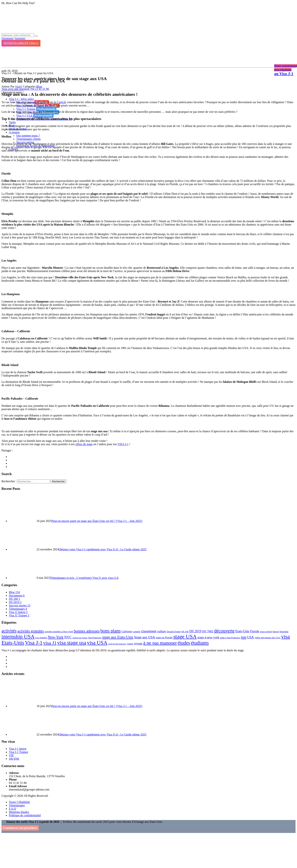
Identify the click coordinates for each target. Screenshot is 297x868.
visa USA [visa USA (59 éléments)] (97, 643)
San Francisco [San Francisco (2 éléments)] (95, 638)
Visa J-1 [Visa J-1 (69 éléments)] (34, 643)
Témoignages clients (28, 139)
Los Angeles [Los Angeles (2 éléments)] (41, 638)
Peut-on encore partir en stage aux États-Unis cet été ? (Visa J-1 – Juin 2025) (97, 521)
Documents (17, 595)
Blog (39, 86)
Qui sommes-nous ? (28, 136)
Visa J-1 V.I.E (35, 116)
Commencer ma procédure (20, 828)
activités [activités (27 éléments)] (9, 631)
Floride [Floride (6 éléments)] (255, 631)
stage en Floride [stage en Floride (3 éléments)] (164, 637)
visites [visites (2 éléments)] (130, 644)
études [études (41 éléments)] (184, 643)
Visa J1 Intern (18, 612)
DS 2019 (15, 602)
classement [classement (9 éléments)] (149, 631)
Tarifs (12, 122)
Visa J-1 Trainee (36, 109)
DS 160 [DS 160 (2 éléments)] (185, 632)
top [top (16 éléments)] (244, 637)
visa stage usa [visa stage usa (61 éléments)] (72, 643)
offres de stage (84, 444)
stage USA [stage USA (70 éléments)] (185, 637)
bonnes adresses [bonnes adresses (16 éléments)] (87, 631)
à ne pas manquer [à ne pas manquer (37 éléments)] (160, 643)
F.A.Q (12, 809)
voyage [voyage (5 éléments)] (138, 643)
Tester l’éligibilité (19, 802)
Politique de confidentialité (25, 815)
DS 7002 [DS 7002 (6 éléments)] (208, 631)
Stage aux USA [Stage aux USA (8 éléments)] (144, 637)
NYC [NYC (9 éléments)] (68, 637)
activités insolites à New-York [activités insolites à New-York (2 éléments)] (59, 632)
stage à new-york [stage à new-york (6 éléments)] (208, 637)
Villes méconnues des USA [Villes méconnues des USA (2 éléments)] (267, 638)
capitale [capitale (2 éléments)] (136, 632)
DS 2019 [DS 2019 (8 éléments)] (195, 631)
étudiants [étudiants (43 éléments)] (200, 643)
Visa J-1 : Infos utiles (21, 99)
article (62, 102)
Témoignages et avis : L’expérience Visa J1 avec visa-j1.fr (84, 578)
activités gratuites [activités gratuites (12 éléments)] (31, 631)
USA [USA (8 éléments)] (250, 637)
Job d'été (14, 759)
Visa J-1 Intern (18, 749)
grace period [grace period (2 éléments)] (266, 632)
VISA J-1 (123, 444)
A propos (14, 132)
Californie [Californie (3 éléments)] (127, 631)
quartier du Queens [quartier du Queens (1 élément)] (80, 638)
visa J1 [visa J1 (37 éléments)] (50, 643)
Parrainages (20, 38)
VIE (11, 755)
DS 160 (14, 599)
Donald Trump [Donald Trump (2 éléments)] (174, 632)
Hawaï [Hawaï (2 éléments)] (275, 632)
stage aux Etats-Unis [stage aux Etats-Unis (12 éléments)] (118, 637)
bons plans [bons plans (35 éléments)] (111, 631)
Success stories (20, 605)
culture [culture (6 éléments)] (162, 631)
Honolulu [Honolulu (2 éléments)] (284, 632)
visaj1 (19, 86)
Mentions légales (19, 812)
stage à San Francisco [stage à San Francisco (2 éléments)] (230, 638)
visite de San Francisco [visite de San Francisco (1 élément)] (117, 644)
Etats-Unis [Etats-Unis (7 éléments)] (242, 631)
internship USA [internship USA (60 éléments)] (18, 637)
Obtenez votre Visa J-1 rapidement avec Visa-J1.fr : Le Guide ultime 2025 (103, 549)
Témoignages (7, 38)
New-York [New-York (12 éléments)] (56, 637)
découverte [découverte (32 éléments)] (224, 631)
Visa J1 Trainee (19, 615)
